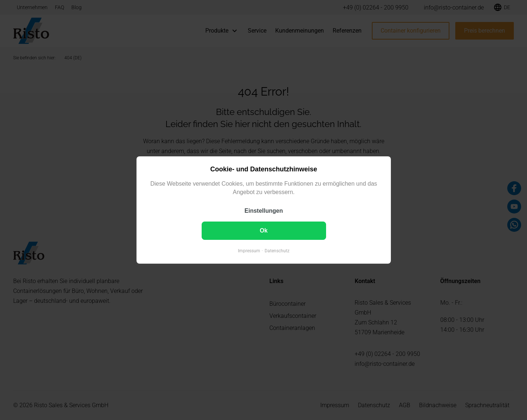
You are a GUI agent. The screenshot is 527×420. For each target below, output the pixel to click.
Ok (263, 231)
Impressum (249, 251)
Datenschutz (277, 251)
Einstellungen (264, 211)
